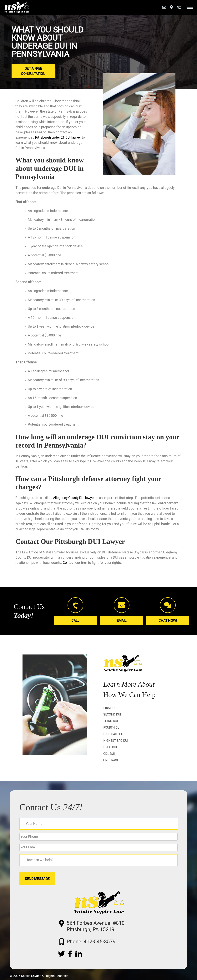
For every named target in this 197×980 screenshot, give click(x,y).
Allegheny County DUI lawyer (75, 501)
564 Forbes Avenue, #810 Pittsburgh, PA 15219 (101, 934)
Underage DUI (114, 764)
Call (75, 623)
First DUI (110, 711)
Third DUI (111, 724)
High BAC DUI (113, 737)
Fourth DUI (112, 731)
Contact (69, 566)
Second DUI (112, 718)
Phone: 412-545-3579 (96, 950)
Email (122, 623)
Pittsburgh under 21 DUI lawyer (59, 137)
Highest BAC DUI (116, 744)
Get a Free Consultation (33, 71)
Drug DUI (110, 750)
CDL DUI (109, 757)
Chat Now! (168, 623)
